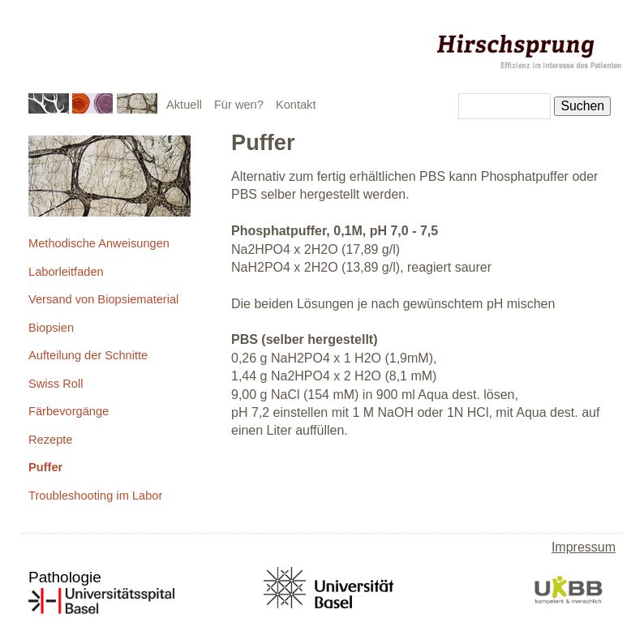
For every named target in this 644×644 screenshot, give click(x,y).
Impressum (584, 547)
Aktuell (184, 105)
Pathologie (65, 577)
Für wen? (239, 105)
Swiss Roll (56, 384)
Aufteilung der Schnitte (88, 355)
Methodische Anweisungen (99, 243)
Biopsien (51, 328)
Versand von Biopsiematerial (103, 299)
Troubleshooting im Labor (95, 496)
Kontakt (296, 105)
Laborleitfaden (66, 272)
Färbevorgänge (69, 411)
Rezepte (50, 440)
